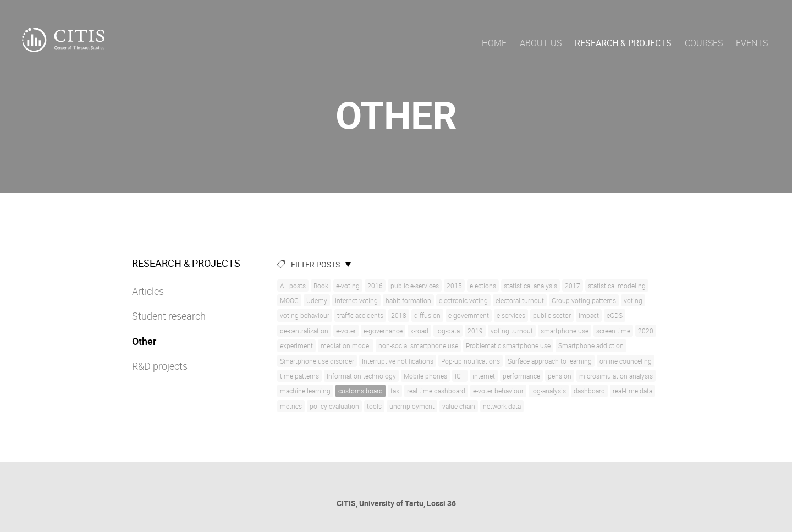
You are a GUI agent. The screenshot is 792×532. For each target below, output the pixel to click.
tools (374, 406)
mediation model (346, 345)
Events (752, 43)
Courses (704, 43)
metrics (291, 406)
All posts (293, 286)
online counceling (626, 361)
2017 (573, 286)
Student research (169, 316)
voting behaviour (305, 315)
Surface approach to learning (550, 361)
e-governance (383, 331)
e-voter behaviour (498, 391)
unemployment (412, 406)
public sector (552, 315)
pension (560, 376)
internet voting (356, 300)
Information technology (361, 376)
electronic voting (463, 300)
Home (494, 43)
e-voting (348, 286)
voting (633, 300)
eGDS (615, 315)
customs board (361, 391)
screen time (613, 331)
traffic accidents (360, 315)
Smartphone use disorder (317, 361)
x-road (419, 331)
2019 (475, 331)
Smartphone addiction (591, 345)
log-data (448, 331)
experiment (296, 345)
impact (589, 315)
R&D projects (160, 366)
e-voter (346, 331)
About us (541, 43)
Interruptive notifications (398, 361)
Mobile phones (425, 376)
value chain (459, 406)
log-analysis (549, 391)
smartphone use (565, 331)
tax (395, 391)
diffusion (427, 315)
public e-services (415, 286)
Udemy (317, 300)
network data (502, 406)
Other (144, 341)
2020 (646, 331)
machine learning (305, 391)
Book (321, 286)
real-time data (632, 391)
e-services (511, 315)
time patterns (299, 376)
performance (521, 376)
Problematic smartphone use (508, 345)
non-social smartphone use (418, 345)
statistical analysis (530, 286)
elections (483, 286)
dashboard (589, 391)
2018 (399, 315)
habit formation (408, 300)
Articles (148, 291)
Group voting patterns (584, 300)
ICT (460, 376)
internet (484, 376)
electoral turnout (520, 300)
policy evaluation (334, 406)
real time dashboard (436, 391)
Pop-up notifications (471, 361)
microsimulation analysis (616, 376)
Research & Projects (623, 43)
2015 (454, 286)
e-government (469, 315)
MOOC (289, 300)
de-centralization (304, 331)
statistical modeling (617, 286)
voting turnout (512, 331)
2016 (375, 286)
